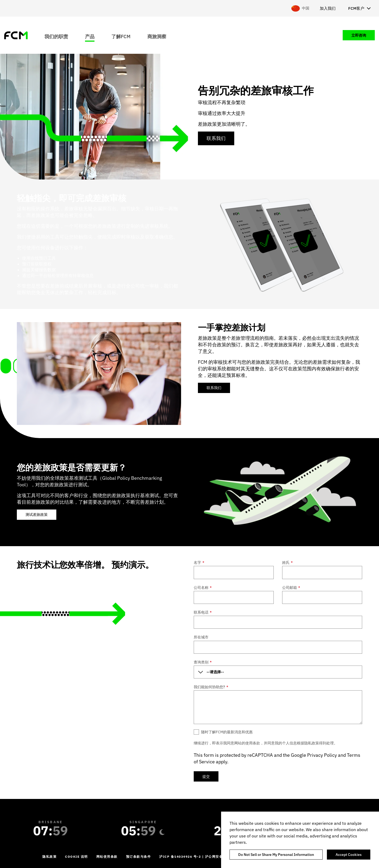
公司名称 (203, 588)
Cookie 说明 (76, 857)
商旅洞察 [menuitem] (157, 36)
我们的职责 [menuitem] (56, 36)
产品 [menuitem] (90, 36)
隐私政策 (49, 857)
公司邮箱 (291, 588)
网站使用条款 (107, 857)
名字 (199, 562)
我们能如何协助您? (211, 687)
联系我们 (216, 138)
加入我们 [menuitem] (328, 8)
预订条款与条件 (139, 857)
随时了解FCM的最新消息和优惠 (227, 732)
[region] (300, 840)
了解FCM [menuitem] (121, 36)
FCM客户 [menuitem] (356, 8)
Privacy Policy (322, 755)
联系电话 (203, 612)
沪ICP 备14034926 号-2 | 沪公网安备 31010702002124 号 (210, 857)
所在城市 (201, 637)
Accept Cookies (349, 855)
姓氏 (287, 562)
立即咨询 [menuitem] (359, 35)
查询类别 (203, 662)
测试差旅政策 (37, 515)
